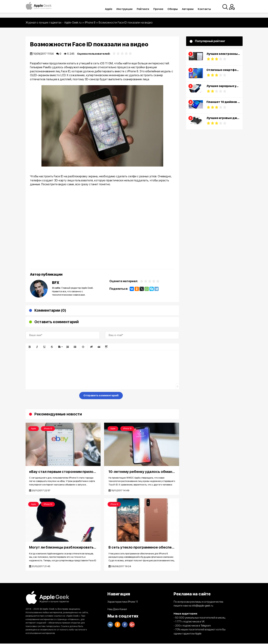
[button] (30, 347)
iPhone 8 (114, 505)
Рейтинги (147, 9)
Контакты (209, 9)
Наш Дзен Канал (117, 610)
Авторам (192, 9)
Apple (113, 9)
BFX (56, 283)
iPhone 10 (48, 429)
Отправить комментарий (101, 395)
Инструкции (129, 9)
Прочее (163, 9)
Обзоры (177, 9)
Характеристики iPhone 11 (123, 602)
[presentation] (52, 396)
